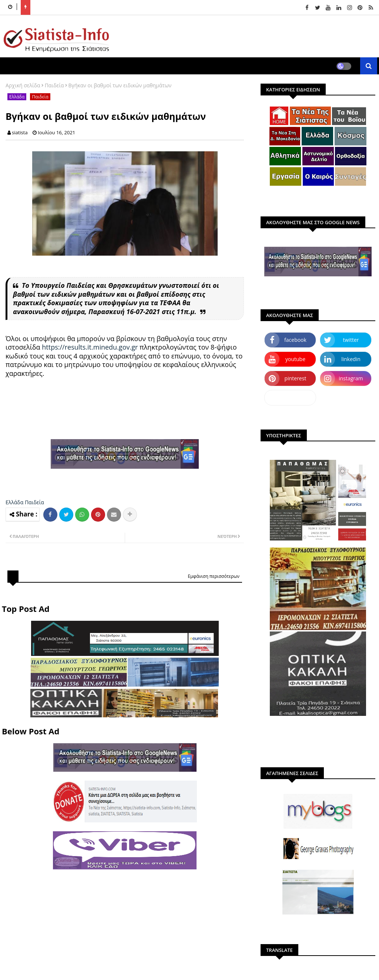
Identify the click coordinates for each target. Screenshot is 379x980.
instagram (351, 378)
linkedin (351, 359)
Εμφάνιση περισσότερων (214, 576)
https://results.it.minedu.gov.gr (90, 347)
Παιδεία (54, 85)
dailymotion (290, 398)
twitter (351, 340)
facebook (295, 340)
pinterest (296, 378)
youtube (295, 359)
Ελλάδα (17, 97)
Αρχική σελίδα (23, 85)
